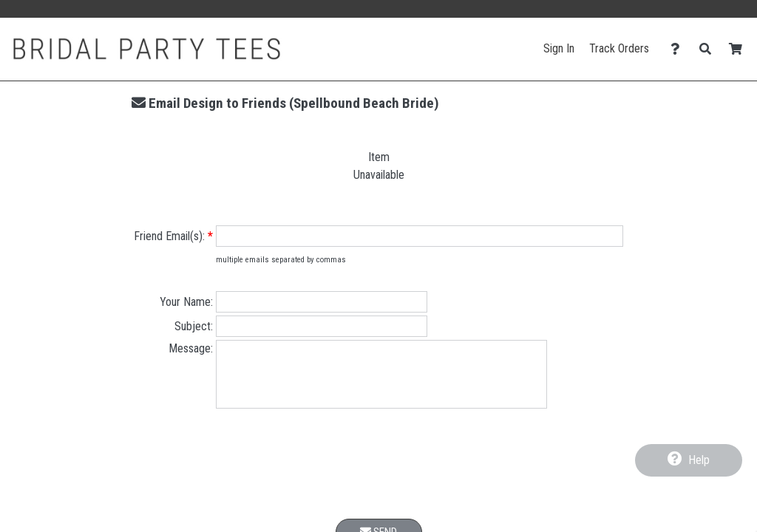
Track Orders (619, 48)
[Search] (709, 49)
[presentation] (378, 477)
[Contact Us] (679, 49)
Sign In (559, 48)
